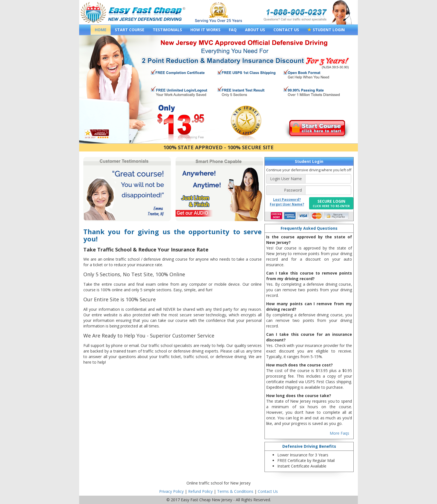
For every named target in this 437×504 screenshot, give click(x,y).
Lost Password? (287, 200)
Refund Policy (200, 491)
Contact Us (268, 491)
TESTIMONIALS (167, 30)
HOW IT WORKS (205, 30)
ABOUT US (255, 30)
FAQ (233, 30)
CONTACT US (286, 30)
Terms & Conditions (235, 491)
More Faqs (339, 433)
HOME (101, 30)
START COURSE (130, 30)
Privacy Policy (171, 491)
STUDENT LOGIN (326, 30)
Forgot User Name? (287, 204)
